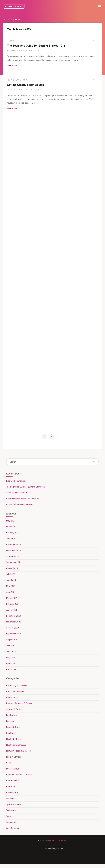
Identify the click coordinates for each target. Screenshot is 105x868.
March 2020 (12, 673)
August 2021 (12, 571)
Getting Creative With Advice (25, 85)
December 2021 (14, 547)
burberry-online (14, 6)
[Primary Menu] (99, 7)
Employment (12, 719)
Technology (11, 814)
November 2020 (14, 625)
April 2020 (11, 667)
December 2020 (14, 619)
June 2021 (11, 583)
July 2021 (11, 577)
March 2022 (12, 529)
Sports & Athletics (14, 808)
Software (10, 802)
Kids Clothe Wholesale (16, 483)
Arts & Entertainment (16, 695)
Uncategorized (13, 826)
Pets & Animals (13, 784)
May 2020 (11, 661)
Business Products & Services (20, 707)
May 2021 (11, 589)
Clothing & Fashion (15, 713)
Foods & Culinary (14, 731)
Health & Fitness (14, 743)
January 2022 (13, 541)
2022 (10, 20)
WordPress (63, 845)
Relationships (12, 796)
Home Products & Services (19, 755)
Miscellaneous (13, 772)
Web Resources (13, 832)
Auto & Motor (13, 701)
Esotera (51, 845)
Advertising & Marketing (17, 689)
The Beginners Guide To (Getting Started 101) (36, 46)
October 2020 (13, 631)
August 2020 (12, 643)
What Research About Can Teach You (23, 501)
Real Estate (11, 790)
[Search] (94, 464)
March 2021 (12, 601)
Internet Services (14, 760)
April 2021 (11, 595)
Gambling (10, 737)
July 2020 (11, 649)
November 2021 (14, 553)
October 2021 (13, 559)
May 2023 (11, 524)
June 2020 (11, 655)
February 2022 (13, 535)
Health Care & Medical (18, 80)
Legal (9, 766)
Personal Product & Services (19, 778)
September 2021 (14, 565)
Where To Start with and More (20, 507)
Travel (9, 820)
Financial (12, 41)
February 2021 (13, 607)
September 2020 (14, 637)
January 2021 (13, 613)
